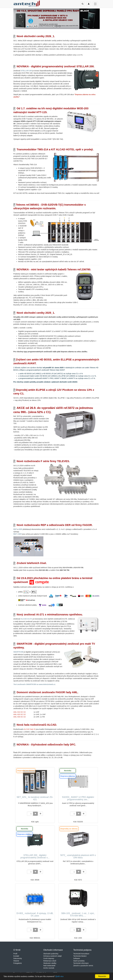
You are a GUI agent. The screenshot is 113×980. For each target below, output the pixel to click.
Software (77, 958)
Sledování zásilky (50, 963)
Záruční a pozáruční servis (83, 966)
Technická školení (80, 956)
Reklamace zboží (50, 961)
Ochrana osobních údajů (53, 956)
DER (20, 529)
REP (15, 529)
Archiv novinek (49, 968)
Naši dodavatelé (49, 966)
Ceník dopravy (49, 958)
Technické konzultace (81, 954)
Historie (16, 961)
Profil (15, 954)
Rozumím (102, 976)
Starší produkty (79, 961)
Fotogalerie (18, 963)
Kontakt (16, 956)
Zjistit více (59, 976)
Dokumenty (18, 958)
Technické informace (81, 963)
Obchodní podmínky (51, 954)
